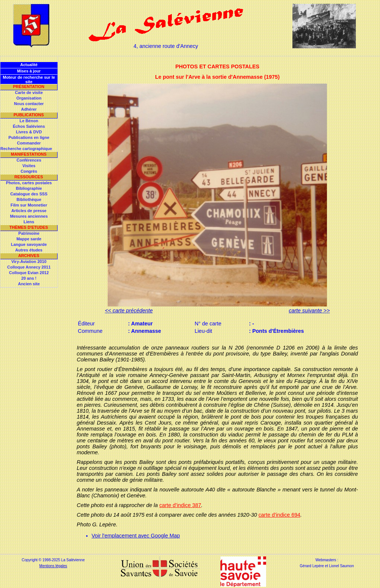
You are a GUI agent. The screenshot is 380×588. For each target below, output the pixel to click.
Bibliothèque (29, 199)
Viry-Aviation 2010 (29, 261)
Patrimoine (29, 233)
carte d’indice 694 (279, 515)
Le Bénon (29, 121)
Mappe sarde (29, 239)
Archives (29, 256)
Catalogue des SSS (29, 194)
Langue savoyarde (29, 244)
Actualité (29, 65)
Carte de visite (29, 92)
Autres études (29, 250)
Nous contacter (29, 104)
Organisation (29, 98)
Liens (29, 222)
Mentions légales (53, 566)
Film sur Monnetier (29, 205)
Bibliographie (29, 188)
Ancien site (29, 284)
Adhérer (29, 109)
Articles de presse (29, 211)
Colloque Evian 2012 (29, 273)
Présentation (29, 87)
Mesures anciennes (29, 216)
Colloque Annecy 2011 (29, 267)
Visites (29, 166)
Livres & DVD (29, 132)
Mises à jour (29, 71)
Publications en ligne (29, 137)
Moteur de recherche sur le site (29, 79)
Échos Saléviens (29, 126)
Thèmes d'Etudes (29, 227)
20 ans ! (29, 278)
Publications (29, 115)
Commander (29, 143)
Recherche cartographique (26, 149)
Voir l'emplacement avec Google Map (136, 536)
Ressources (29, 177)
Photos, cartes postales (29, 183)
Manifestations (29, 154)
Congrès (29, 171)
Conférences (29, 160)
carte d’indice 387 (180, 505)
